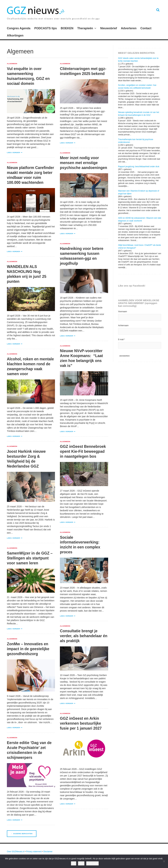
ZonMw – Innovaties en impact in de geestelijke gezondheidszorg (28, 649)
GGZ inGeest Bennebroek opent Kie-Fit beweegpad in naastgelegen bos (83, 451)
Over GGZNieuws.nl (16, 852)
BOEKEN (67, 28)
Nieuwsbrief (109, 28)
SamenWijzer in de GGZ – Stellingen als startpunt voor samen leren (30, 558)
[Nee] (164, 861)
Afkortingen (15, 36)
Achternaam (123, 325)
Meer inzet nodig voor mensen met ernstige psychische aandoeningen (84, 163)
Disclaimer (48, 852)
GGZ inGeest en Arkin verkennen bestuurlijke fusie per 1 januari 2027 (81, 723)
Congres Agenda (19, 28)
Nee (81, 863)
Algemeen (12, 64)
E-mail (122, 339)
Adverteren (129, 28)
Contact (146, 28)
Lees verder (13, 152)
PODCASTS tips (46, 28)
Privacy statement (34, 852)
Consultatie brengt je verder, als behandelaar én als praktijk (84, 636)
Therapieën (85, 28)
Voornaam (123, 312)
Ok (74, 863)
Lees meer (92, 863)
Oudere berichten (22, 834)
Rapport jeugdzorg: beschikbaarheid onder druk (139, 167)
